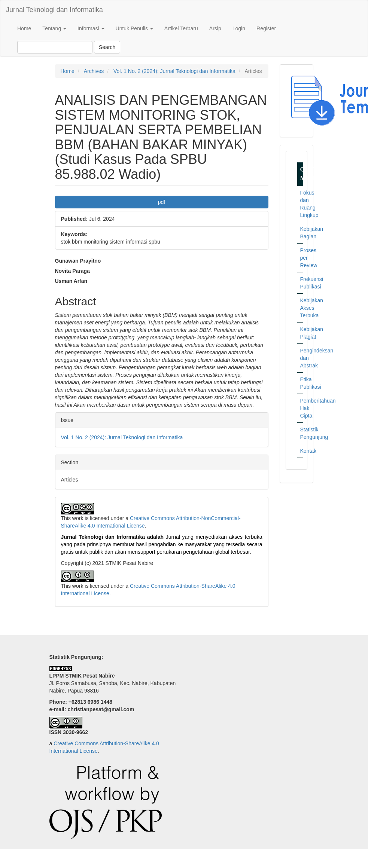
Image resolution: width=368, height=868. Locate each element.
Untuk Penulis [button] (134, 28)
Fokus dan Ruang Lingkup (302, 204)
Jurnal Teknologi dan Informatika (54, 10)
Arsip (215, 28)
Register (266, 28)
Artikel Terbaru (181, 28)
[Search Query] (55, 47)
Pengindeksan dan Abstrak (302, 358)
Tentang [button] (54, 28)
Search (107, 47)
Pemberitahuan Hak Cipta (302, 408)
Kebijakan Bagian (302, 233)
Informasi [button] (91, 28)
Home (24, 28)
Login (239, 28)
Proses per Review (302, 258)
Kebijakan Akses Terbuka (302, 308)
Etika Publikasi (302, 383)
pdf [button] (162, 202)
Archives (94, 71)
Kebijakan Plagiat (302, 333)
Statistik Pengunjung (302, 433)
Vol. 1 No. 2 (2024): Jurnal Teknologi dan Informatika (174, 71)
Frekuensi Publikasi (302, 283)
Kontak (302, 451)
